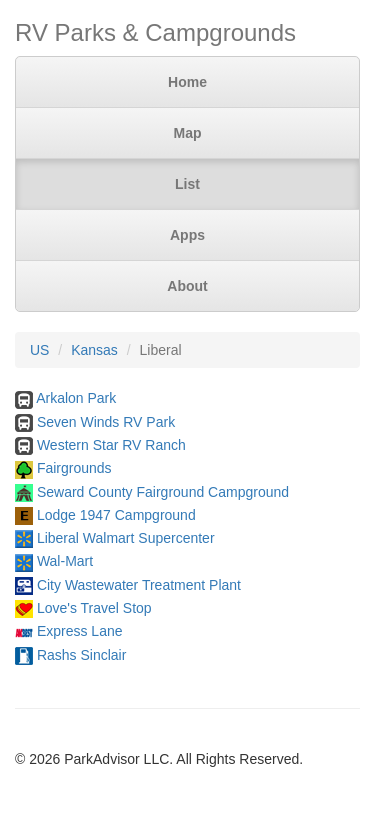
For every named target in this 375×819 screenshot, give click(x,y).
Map (188, 133)
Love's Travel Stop (94, 608)
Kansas (94, 350)
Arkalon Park (76, 398)
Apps (187, 235)
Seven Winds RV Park (106, 422)
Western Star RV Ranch (111, 445)
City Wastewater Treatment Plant (139, 585)
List (187, 184)
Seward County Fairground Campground (163, 492)
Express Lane (80, 631)
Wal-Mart (65, 561)
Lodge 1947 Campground (116, 515)
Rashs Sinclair (81, 655)
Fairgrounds (74, 468)
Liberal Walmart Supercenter (126, 538)
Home (187, 82)
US (39, 350)
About (187, 286)
